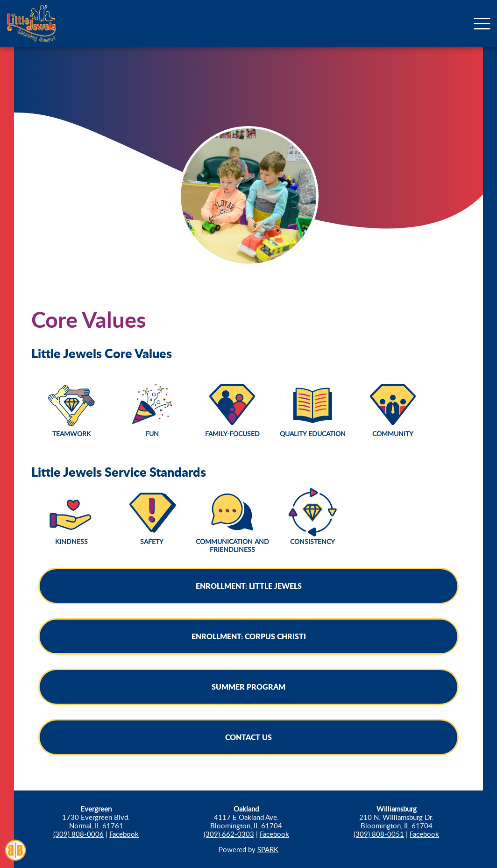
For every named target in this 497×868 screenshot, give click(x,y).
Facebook (124, 834)
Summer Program (248, 687)
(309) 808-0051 (379, 834)
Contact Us (248, 737)
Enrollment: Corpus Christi (249, 636)
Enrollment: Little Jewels (249, 586)
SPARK (268, 849)
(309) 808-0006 (78, 834)
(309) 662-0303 (229, 834)
